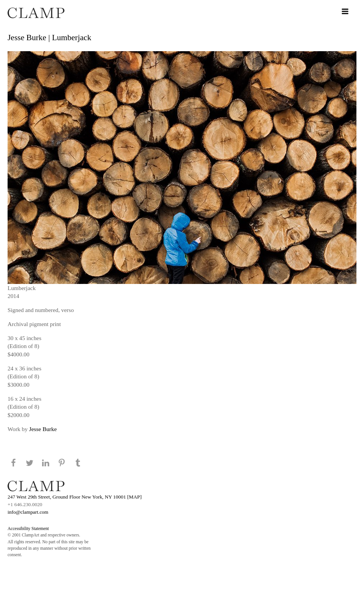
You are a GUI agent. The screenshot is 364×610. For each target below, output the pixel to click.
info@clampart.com (28, 512)
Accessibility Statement (28, 528)
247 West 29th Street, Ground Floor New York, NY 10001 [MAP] (75, 497)
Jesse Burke (43, 429)
